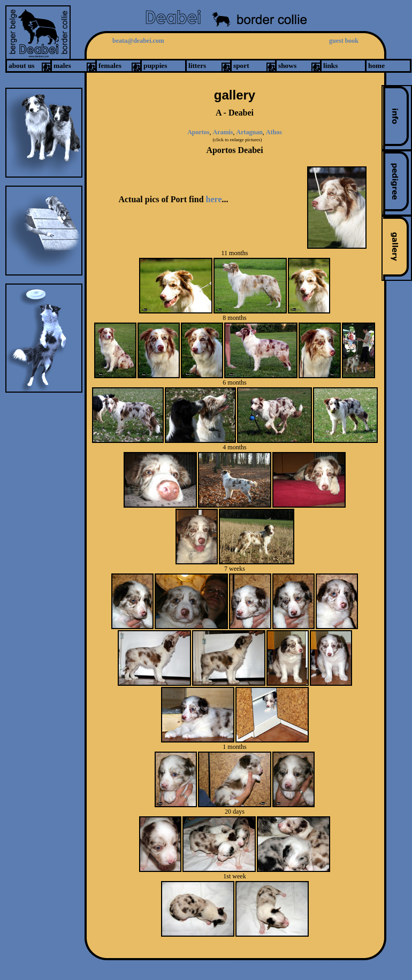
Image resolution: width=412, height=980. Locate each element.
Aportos (198, 132)
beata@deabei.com (138, 41)
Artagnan (249, 132)
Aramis (223, 132)
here (214, 199)
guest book (344, 41)
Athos (274, 132)
